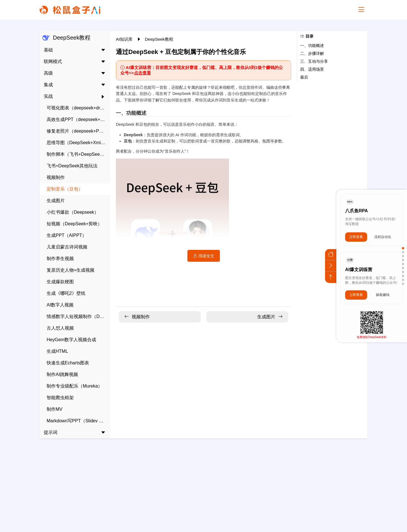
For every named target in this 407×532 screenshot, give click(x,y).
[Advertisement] (203, 482)
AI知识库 (125, 39)
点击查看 (142, 73)
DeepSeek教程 (159, 39)
